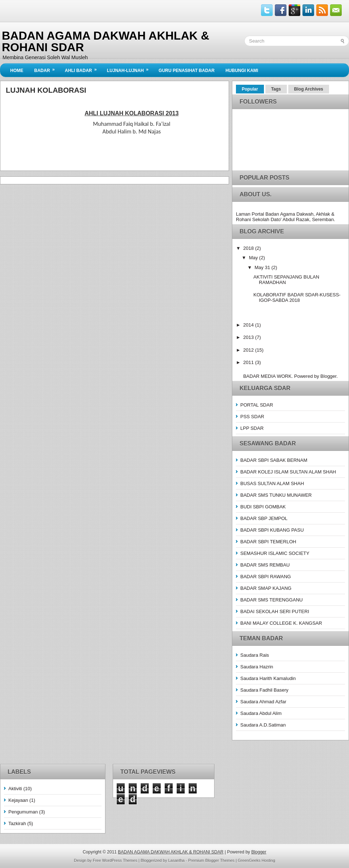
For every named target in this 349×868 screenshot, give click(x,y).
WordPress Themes (120, 860)
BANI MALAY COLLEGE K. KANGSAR (281, 623)
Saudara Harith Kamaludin (268, 678)
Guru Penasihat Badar (186, 71)
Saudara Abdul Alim (261, 713)
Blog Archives (309, 89)
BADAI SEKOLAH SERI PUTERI (275, 611)
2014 (249, 325)
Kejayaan (18, 800)
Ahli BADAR (83, 68)
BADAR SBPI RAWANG (266, 577)
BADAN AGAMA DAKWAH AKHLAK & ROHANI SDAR (106, 41)
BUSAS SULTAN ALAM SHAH (272, 483)
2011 (249, 362)
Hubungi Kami (242, 71)
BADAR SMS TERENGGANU (272, 600)
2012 (249, 350)
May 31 (263, 267)
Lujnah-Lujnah (130, 68)
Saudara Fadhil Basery (264, 690)
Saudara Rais (255, 655)
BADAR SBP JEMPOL (264, 518)
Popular (250, 89)
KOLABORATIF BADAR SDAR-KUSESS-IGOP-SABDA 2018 (297, 297)
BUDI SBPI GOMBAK (263, 507)
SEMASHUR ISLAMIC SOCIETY (275, 553)
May (254, 258)
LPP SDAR (252, 428)
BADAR (47, 68)
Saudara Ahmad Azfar (263, 702)
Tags (276, 89)
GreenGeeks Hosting (256, 860)
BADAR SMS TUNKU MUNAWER (276, 495)
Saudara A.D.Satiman (263, 725)
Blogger (328, 376)
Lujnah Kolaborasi (46, 90)
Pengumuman (23, 812)
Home (17, 71)
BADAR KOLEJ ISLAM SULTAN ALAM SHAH (288, 472)
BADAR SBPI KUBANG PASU (272, 530)
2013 (249, 337)
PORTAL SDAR (257, 405)
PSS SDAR (252, 417)
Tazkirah (17, 823)
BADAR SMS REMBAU (265, 565)
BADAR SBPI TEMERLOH (268, 542)
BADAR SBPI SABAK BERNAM (274, 460)
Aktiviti (15, 789)
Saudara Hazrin (257, 667)
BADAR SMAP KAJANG (266, 588)
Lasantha (176, 860)
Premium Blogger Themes (212, 860)
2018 (249, 248)
